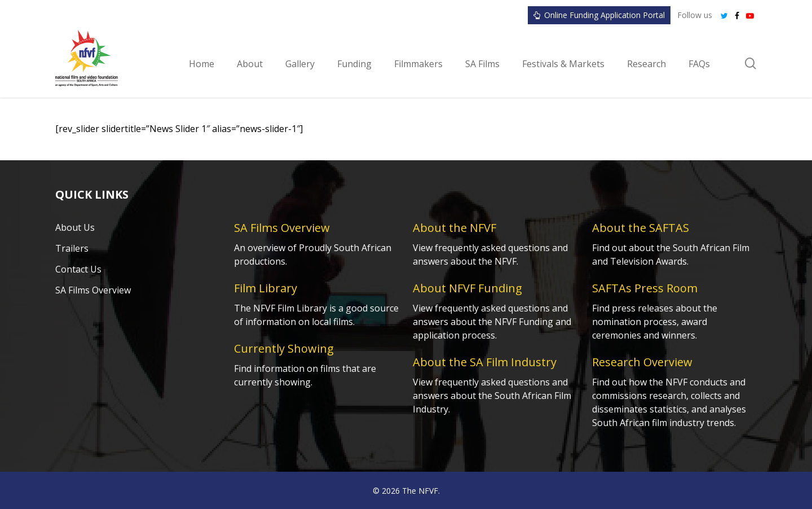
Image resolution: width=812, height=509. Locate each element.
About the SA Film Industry (485, 362)
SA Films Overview (93, 290)
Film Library (266, 288)
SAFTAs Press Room (645, 288)
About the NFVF (454, 228)
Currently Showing (284, 348)
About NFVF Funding (467, 288)
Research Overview (642, 362)
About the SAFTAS (641, 228)
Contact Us (78, 269)
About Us (75, 227)
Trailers (72, 248)
